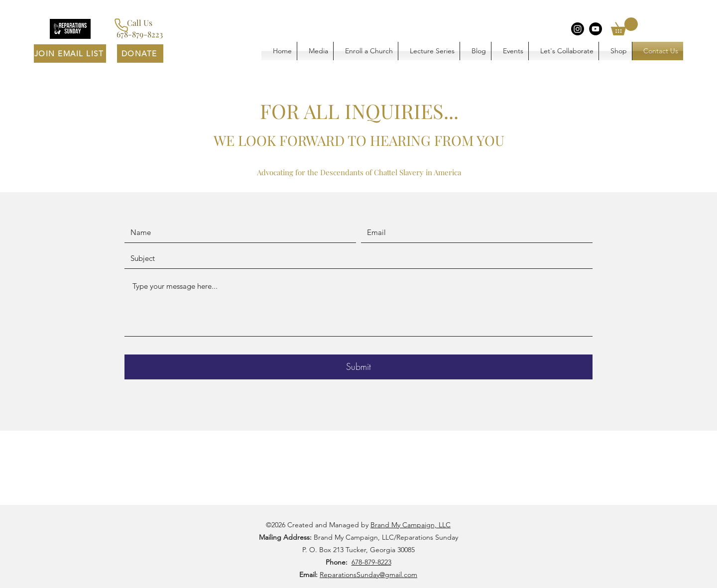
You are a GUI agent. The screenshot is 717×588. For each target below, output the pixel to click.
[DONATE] (140, 54)
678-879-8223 (371, 562)
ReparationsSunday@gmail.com (368, 575)
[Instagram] (578, 29)
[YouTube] (596, 29)
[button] (624, 26)
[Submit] (358, 367)
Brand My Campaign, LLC (411, 525)
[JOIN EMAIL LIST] (70, 54)
